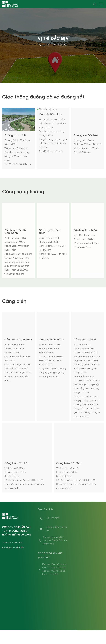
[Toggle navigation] (101, 4)
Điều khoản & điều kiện (14, 560)
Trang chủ (44, 45)
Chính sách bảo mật (12, 555)
